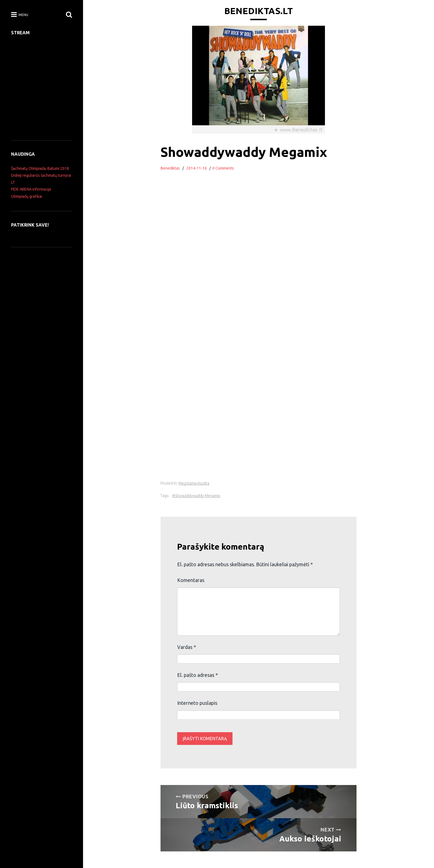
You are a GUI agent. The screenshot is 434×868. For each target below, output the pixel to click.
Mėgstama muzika (194, 483)
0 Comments (223, 168)
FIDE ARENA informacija (31, 189)
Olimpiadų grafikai (27, 196)
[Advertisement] (259, 441)
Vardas (187, 647)
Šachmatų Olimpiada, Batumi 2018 (40, 168)
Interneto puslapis (197, 703)
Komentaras (191, 580)
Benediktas (170, 168)
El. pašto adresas (197, 675)
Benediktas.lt (259, 11)
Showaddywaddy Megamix (197, 496)
